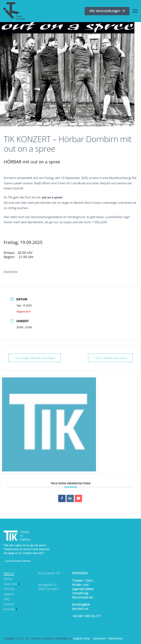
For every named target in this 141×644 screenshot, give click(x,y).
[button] (135, 11)
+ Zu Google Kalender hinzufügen (35, 358)
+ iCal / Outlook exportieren (110, 358)
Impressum (99, 638)
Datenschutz (115, 638)
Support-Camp (81, 638)
